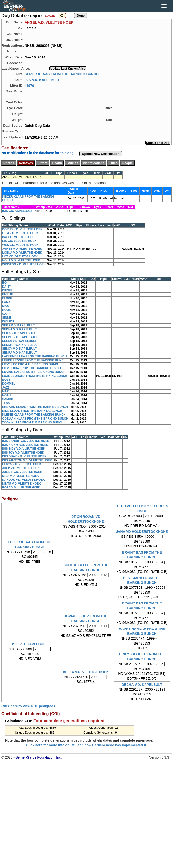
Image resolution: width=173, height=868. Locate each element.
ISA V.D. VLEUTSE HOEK (19, 237)
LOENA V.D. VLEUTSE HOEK (22, 253)
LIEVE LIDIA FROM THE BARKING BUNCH (32, 368)
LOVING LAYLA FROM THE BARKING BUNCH (34, 372)
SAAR (6, 314)
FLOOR (7, 298)
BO (4, 283)
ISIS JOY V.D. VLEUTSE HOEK (23, 453)
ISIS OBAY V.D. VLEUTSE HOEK (24, 456)
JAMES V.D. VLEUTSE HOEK (22, 249)
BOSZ (6, 380)
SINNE (7, 318)
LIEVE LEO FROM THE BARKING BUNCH (31, 364)
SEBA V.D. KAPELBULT (18, 325)
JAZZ (6, 388)
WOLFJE (8, 322)
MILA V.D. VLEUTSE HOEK (21, 476)
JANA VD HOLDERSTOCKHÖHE (142, 532)
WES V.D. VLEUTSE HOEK (20, 245)
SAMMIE (8, 399)
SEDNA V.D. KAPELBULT (19, 329)
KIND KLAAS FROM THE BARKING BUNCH (32, 411)
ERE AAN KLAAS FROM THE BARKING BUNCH (35, 407)
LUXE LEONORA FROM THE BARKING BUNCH (35, 376)
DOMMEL (9, 384)
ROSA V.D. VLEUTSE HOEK (21, 488)
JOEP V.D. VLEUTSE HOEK (21, 468)
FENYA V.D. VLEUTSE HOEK (22, 464)
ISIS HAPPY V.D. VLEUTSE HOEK (25, 445)
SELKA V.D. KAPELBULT (19, 341)
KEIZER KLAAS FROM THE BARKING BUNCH (62, 74)
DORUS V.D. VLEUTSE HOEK (22, 229)
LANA (6, 302)
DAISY (7, 287)
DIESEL (7, 290)
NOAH (6, 395)
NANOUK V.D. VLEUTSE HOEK (23, 480)
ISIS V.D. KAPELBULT (42, 80)
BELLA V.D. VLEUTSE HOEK (86, 672)
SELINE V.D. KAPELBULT (20, 337)
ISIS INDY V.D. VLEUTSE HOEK (24, 449)
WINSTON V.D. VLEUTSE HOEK (24, 264)
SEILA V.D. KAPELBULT (19, 333)
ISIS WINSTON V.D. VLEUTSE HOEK (27, 460)
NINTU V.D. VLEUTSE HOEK (22, 484)
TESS (6, 403)
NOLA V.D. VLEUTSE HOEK (21, 260)
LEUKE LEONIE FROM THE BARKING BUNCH (34, 360)
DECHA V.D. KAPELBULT (142, 685)
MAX (5, 306)
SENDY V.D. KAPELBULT (19, 349)
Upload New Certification (101, 154)
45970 (29, 85)
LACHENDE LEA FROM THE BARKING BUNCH (35, 356)
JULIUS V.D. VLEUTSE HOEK (22, 472)
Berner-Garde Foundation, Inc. (39, 757)
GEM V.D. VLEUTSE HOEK (20, 233)
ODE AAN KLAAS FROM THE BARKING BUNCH (35, 419)
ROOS (6, 310)
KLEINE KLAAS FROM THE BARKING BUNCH (34, 415)
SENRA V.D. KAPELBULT (19, 353)
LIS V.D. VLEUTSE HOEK (19, 241)
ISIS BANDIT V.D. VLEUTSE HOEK (26, 441)
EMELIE (8, 294)
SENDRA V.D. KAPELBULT (21, 345)
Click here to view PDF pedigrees (28, 706)
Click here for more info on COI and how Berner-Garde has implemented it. (86, 745)
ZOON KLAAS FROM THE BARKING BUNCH (33, 422)
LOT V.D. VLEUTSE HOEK (20, 256)
